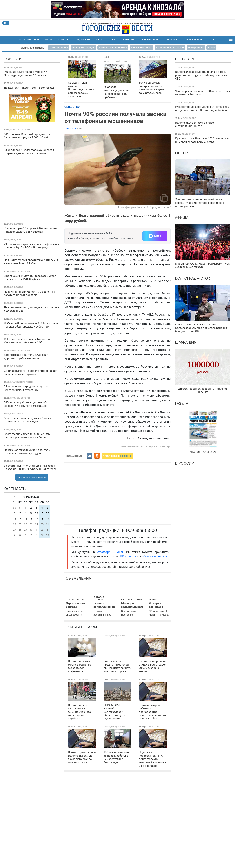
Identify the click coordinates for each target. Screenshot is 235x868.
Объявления (193, 39)
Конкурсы (171, 39)
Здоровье (83, 39)
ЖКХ (114, 39)
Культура (129, 39)
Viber (120, 552)
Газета (213, 39)
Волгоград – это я (193, 278)
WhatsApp (105, 552)
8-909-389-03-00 (139, 530)
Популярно (187, 59)
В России (185, 463)
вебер (166, 446)
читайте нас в (117, 456)
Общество (72, 107)
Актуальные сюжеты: (32, 48)
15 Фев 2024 (70, 129)
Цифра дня (186, 342)
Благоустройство (58, 39)
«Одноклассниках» (155, 556)
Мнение (183, 153)
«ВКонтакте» (127, 556)
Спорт (101, 39)
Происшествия (28, 39)
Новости (13, 59)
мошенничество (133, 446)
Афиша (182, 217)
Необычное (150, 39)
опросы (153, 446)
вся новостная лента (32, 477)
